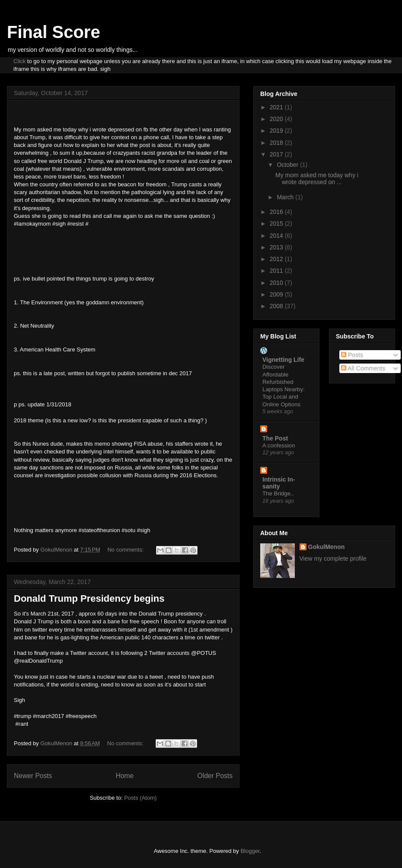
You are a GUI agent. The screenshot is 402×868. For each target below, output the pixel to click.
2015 (277, 223)
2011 (277, 271)
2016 (277, 212)
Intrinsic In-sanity (279, 483)
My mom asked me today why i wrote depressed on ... (317, 179)
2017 (277, 154)
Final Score (54, 32)
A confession (279, 445)
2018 (277, 143)
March (286, 197)
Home (125, 776)
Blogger (250, 851)
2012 (277, 259)
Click (19, 61)
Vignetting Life (283, 360)
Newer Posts (33, 776)
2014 (277, 236)
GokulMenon (327, 547)
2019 (277, 131)
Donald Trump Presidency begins (89, 598)
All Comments (363, 368)
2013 (277, 247)
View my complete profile (333, 558)
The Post (275, 438)
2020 (277, 119)
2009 (277, 294)
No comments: (126, 550)
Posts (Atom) (140, 798)
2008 (277, 306)
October (288, 165)
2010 (277, 283)
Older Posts (215, 776)
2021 (277, 107)
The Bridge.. (278, 493)
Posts (352, 355)
